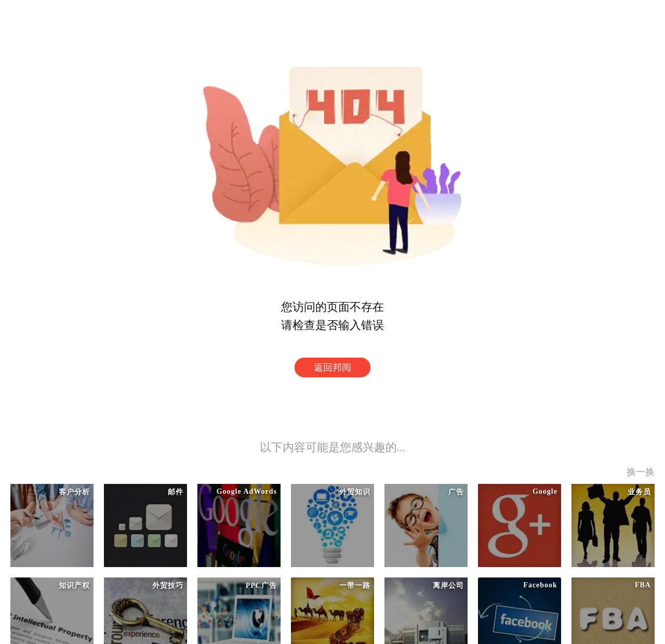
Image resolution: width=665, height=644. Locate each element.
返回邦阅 (332, 367)
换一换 (641, 472)
